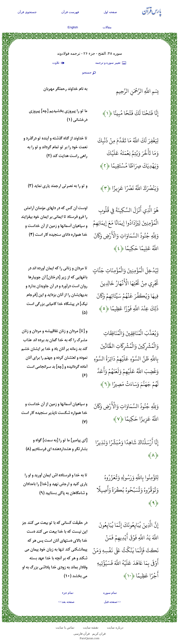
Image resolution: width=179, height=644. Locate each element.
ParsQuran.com (89, 638)
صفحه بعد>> (66, 602)
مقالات (107, 27)
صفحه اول (110, 12)
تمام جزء (68, 593)
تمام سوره (110, 593)
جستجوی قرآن (27, 12)
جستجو (90, 73)
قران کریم (99, 634)
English (73, 27)
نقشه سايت (91, 627)
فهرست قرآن (70, 12)
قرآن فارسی (82, 634)
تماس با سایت (65, 627)
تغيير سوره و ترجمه (111, 63)
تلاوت (59, 63)
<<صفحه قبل (112, 602)
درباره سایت (115, 627)
